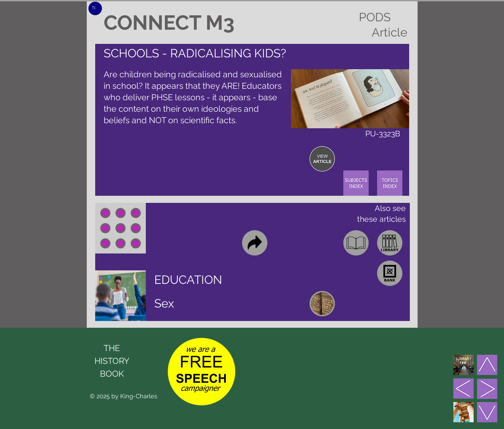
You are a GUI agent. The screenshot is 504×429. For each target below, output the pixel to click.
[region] (322, 159)
